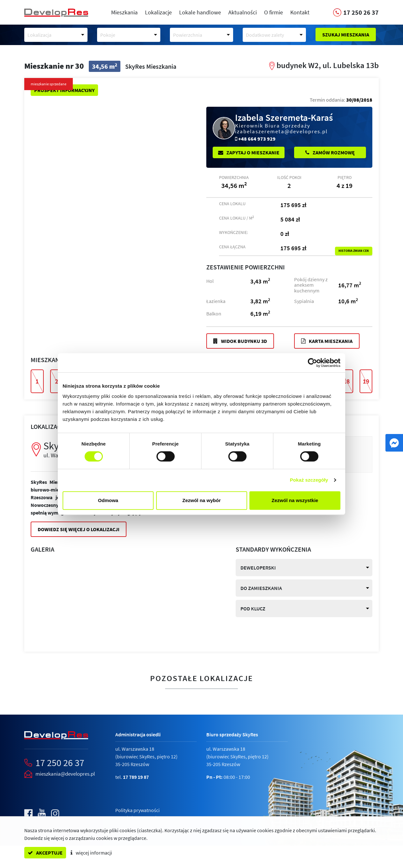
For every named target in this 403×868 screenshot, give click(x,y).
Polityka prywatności (137, 810)
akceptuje (45, 853)
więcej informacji (91, 853)
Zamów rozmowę (330, 152)
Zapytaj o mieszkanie (249, 152)
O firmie (274, 12)
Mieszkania (124, 12)
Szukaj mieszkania (346, 35)
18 (346, 381)
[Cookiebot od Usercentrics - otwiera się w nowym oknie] (312, 363)
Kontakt (300, 12)
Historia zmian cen (354, 251)
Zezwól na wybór (201, 500)
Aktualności (243, 12)
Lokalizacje (158, 12)
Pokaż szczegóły (309, 480)
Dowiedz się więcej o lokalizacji (79, 529)
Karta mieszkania (327, 341)
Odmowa (108, 500)
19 (366, 381)
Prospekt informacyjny (64, 90)
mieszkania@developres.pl (65, 774)
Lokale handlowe (200, 12)
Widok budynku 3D (240, 341)
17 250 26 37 (60, 763)
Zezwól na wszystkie (295, 500)
